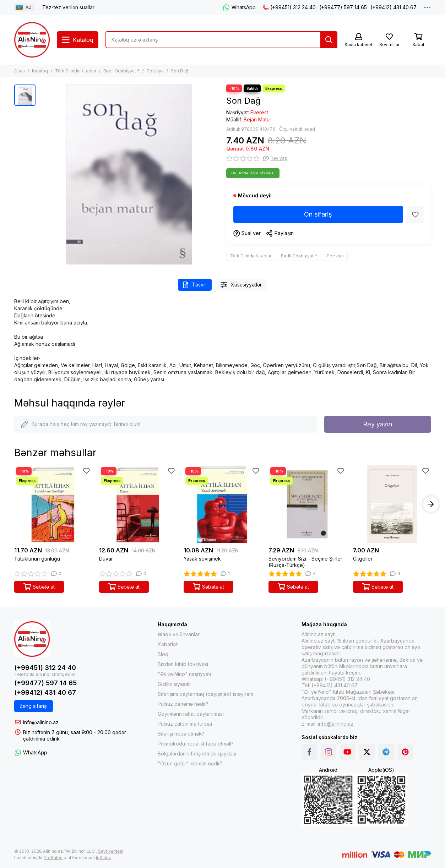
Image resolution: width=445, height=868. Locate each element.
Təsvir (195, 285)
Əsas (20, 71)
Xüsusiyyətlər (241, 285)
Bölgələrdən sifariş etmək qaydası (197, 754)
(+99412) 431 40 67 (394, 7)
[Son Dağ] (129, 174)
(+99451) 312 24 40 (289, 7)
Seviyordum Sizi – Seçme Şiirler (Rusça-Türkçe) (305, 562)
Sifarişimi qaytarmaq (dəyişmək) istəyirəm (205, 694)
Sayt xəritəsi (111, 851)
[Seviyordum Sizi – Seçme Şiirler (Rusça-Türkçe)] (307, 504)
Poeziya (155, 71)
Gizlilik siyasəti (174, 684)
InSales (104, 858)
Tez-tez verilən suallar (68, 7)
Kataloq (40, 71)
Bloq (163, 654)
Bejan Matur (257, 119)
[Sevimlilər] (389, 40)
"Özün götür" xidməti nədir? (190, 763)
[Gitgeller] (392, 504)
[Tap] (329, 40)
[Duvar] (138, 504)
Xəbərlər (168, 644)
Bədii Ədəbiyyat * (121, 71)
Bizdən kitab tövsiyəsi (183, 664)
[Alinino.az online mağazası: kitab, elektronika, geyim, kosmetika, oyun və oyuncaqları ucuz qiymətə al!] (32, 40)
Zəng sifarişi (34, 706)
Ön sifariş (318, 214)
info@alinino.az (41, 722)
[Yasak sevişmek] (222, 504)
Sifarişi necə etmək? (181, 734)
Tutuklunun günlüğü (37, 559)
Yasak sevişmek (202, 559)
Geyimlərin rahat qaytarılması (191, 714)
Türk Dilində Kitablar (76, 71)
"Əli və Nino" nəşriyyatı (184, 674)
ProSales (53, 858)
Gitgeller (363, 559)
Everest (259, 112)
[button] (431, 504)
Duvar (106, 559)
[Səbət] (418, 40)
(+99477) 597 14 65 (343, 7)
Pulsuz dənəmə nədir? (183, 704)
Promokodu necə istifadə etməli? (196, 744)
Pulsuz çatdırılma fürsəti (185, 724)
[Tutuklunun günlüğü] (53, 504)
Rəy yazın (378, 424)
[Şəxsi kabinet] (359, 40)
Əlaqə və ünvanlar (179, 634)
